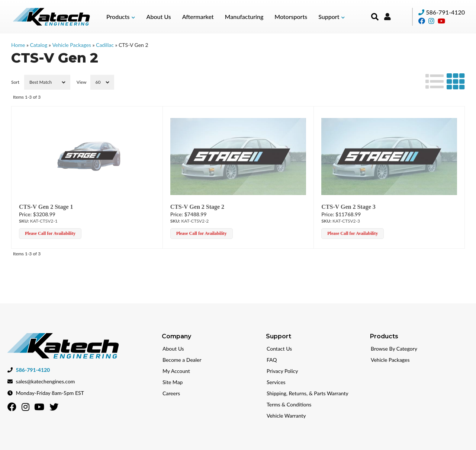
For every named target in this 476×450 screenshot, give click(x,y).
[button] (121, 17)
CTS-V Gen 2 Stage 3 (348, 207)
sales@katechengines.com (46, 378)
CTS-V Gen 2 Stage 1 (46, 207)
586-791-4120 (445, 12)
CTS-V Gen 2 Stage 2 (197, 207)
